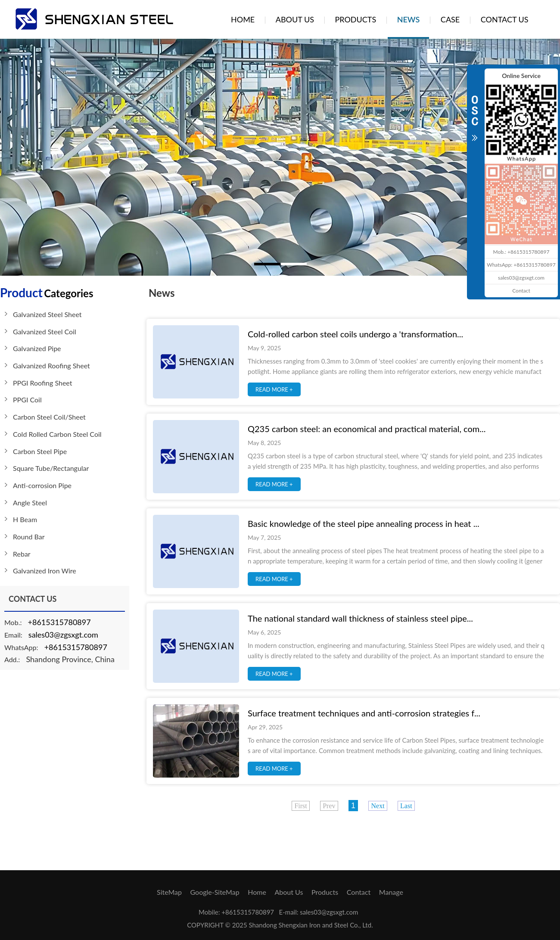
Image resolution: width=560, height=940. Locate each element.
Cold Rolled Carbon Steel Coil (57, 434)
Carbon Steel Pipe (40, 451)
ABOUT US (295, 19)
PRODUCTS (355, 19)
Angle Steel (30, 503)
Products (325, 892)
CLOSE (475, 114)
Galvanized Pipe (37, 348)
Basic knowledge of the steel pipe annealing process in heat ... (364, 523)
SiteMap (169, 892)
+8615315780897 (59, 622)
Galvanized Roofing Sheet (51, 366)
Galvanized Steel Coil (45, 331)
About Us (289, 892)
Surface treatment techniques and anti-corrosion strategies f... (364, 713)
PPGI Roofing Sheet (43, 383)
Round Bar (29, 537)
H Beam (25, 519)
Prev (329, 806)
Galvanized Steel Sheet (47, 314)
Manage (391, 892)
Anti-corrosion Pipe (42, 485)
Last (406, 806)
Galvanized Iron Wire (45, 571)
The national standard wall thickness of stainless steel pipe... (360, 618)
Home (257, 892)
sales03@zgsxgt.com (63, 635)
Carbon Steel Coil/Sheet (49, 417)
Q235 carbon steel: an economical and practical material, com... (367, 429)
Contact (359, 892)
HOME (243, 19)
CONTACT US (505, 19)
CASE (450, 19)
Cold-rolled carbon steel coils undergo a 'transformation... (355, 334)
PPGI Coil (27, 400)
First (300, 806)
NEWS (409, 19)
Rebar (22, 554)
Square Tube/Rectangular (51, 468)
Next (378, 806)
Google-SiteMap (215, 892)
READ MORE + (274, 389)
